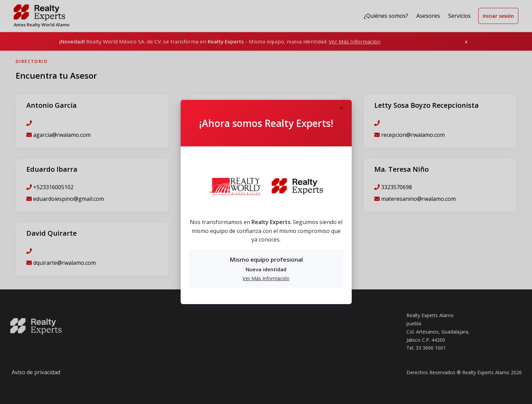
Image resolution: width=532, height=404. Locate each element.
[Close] (341, 108)
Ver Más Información (266, 278)
